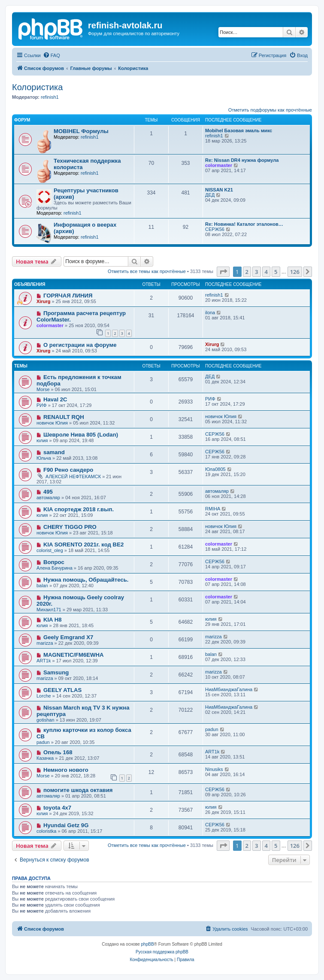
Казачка (45, 758)
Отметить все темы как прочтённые (147, 271)
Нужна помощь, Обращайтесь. (86, 580)
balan (42, 586)
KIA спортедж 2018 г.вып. (79, 509)
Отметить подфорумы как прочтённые (270, 110)
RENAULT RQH (64, 417)
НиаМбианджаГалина (229, 689)
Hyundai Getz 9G (66, 825)
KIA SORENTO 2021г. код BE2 (83, 545)
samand (54, 452)
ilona (210, 313)
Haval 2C (55, 399)
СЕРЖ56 (215, 229)
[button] (223, 272)
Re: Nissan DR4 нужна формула (242, 160)
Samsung (56, 672)
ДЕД (210, 195)
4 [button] (266, 272)
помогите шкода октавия (78, 790)
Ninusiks (214, 769)
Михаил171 (49, 610)
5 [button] (276, 272)
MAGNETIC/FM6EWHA (74, 655)
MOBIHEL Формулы (81, 131)
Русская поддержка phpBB (162, 952)
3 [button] (256, 272)
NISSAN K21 (219, 190)
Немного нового (66, 770)
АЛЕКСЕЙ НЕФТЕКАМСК (73, 476)
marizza (45, 643)
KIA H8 (53, 620)
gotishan (45, 720)
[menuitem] (51, 55)
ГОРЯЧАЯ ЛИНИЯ (68, 296)
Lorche (44, 696)
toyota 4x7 (57, 808)
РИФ (42, 405)
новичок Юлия (52, 423)
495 (48, 492)
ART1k (44, 661)
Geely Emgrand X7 (68, 637)
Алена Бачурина (55, 568)
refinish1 (50, 97)
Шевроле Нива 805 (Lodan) (81, 435)
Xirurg (43, 301)
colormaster (219, 165)
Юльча (44, 458)
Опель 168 (58, 752)
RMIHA (213, 509)
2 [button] (247, 272)
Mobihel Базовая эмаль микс (239, 130)
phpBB (148, 944)
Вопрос (54, 562)
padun (43, 742)
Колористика (37, 87)
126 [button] (295, 272)
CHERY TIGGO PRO (70, 527)
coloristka (46, 831)
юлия (42, 440)
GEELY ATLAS (62, 690)
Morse (43, 389)
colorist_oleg (50, 550)
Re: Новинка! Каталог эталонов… (244, 224)
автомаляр (48, 498)
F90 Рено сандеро (68, 470)
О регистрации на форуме (80, 345)
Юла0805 (215, 469)
